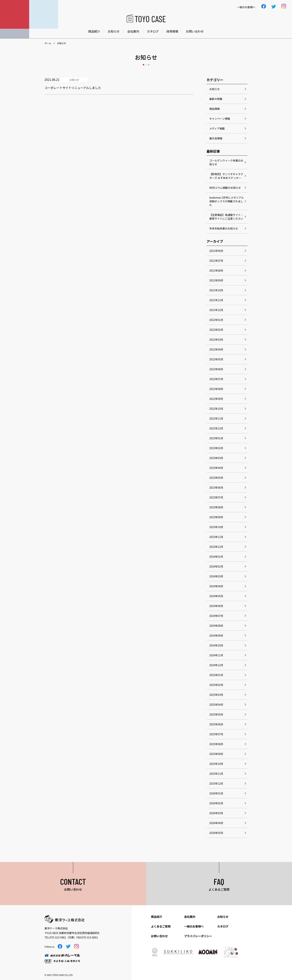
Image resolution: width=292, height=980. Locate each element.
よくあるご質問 (161, 926)
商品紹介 (94, 31)
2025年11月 (216, 774)
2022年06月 (216, 369)
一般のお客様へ (194, 926)
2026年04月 (216, 823)
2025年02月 (216, 685)
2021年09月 (216, 280)
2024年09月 (216, 635)
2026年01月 (216, 793)
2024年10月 (216, 645)
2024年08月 (216, 626)
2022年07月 (216, 379)
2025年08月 (216, 744)
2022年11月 (216, 418)
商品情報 (215, 109)
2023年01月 (216, 438)
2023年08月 (216, 507)
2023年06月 (216, 487)
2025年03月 (216, 695)
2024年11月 (216, 655)
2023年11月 (216, 537)
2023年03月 (216, 458)
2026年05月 (216, 833)
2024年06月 (216, 606)
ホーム (48, 43)
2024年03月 (216, 576)
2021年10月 (216, 290)
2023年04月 (216, 468)
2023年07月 (216, 497)
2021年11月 (216, 300)
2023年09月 (216, 517)
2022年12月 (216, 428)
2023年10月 (216, 527)
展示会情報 (216, 138)
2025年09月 (216, 754)
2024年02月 (216, 566)
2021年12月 (216, 310)
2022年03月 (216, 340)
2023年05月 (216, 478)
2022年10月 (216, 409)
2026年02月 (216, 803)
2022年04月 (216, 349)
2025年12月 (216, 783)
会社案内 (133, 31)
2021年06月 (216, 251)
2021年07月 (216, 261)
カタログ (153, 31)
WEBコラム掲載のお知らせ (225, 188)
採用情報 (172, 31)
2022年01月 (216, 320)
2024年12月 (216, 665)
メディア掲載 (217, 128)
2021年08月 (216, 270)
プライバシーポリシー (198, 936)
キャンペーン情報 (220, 119)
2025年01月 (216, 675)
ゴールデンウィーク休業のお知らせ (226, 162)
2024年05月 (216, 596)
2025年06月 (216, 724)
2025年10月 (216, 764)
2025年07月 (216, 734)
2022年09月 (216, 399)
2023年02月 (216, 448)
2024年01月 (216, 557)
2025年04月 (216, 705)
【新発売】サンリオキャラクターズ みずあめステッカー (226, 176)
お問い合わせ (195, 31)
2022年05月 (216, 359)
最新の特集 (216, 99)
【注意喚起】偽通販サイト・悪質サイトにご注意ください (226, 217)
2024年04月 (216, 586)
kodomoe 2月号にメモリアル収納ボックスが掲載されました (227, 201)
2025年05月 (216, 714)
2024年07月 (216, 616)
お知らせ (114, 31)
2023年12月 (216, 547)
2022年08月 (216, 389)
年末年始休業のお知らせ (224, 228)
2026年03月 (216, 813)
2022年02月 (216, 330)
